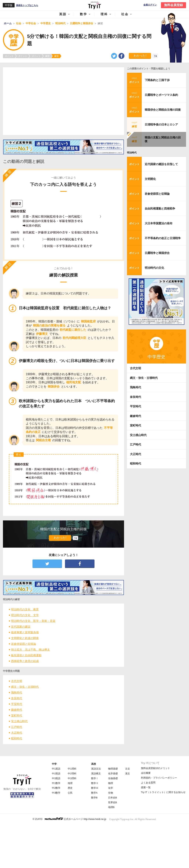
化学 (111, 788)
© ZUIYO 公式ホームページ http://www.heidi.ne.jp (69, 819)
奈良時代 (17, 698)
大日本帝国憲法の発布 (159, 223)
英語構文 (96, 774)
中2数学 (56, 788)
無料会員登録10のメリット (156, 768)
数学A (94, 793)
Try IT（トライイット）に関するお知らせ (163, 792)
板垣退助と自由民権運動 (26, 655)
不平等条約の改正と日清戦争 (163, 238)
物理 (111, 783)
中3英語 (56, 778)
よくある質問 (148, 783)
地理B (111, 807)
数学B (94, 798)
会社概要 (146, 773)
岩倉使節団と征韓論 (24, 644)
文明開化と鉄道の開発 (25, 638)
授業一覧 (146, 787)
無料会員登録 (173, 5)
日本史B (113, 798)
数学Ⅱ (95, 783)
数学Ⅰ (95, 778)
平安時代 (17, 704)
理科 (104, 14)
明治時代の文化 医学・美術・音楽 (33, 621)
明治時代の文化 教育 (25, 609)
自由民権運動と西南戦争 (160, 208)
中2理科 (72, 774)
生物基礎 (113, 778)
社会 (125, 14)
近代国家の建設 (21, 627)
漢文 (128, 774)
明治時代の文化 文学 (25, 615)
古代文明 (17, 681)
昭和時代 (17, 738)
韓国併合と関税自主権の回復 (163, 110)
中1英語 (56, 769)
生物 (111, 793)
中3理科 (72, 778)
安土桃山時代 (19, 721)
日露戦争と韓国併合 (157, 253)
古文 (128, 769)
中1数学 (56, 783)
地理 (70, 783)
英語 (63, 14)
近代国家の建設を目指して (161, 164)
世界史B (113, 802)
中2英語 (56, 774)
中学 (54, 764)
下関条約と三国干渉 (157, 80)
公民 (70, 793)
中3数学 (56, 793)
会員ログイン (150, 5)
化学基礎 (113, 774)
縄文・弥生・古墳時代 (25, 687)
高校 (94, 764)
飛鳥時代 (17, 692)
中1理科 (72, 769)
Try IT (94, 5)
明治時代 (132, 153)
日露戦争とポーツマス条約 (161, 95)
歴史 (70, 788)
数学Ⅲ (95, 788)
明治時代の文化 (154, 268)
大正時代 (17, 733)
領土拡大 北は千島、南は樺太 (30, 650)
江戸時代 (17, 727)
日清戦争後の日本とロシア (161, 124)
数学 (84, 14)
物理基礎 (113, 769)
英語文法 (96, 769)
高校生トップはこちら (27, 5)
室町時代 (17, 715)
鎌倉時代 (17, 710)
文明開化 (150, 179)
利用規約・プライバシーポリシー (159, 778)
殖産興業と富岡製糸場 (25, 632)
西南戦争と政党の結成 (25, 661)
